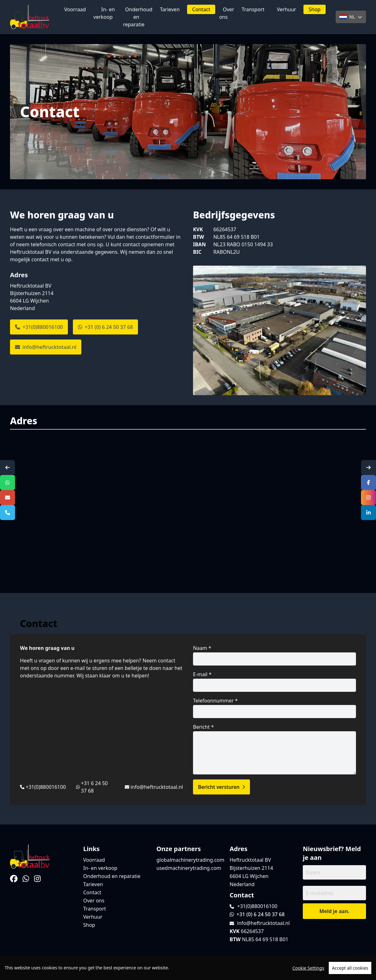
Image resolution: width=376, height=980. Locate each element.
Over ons (227, 13)
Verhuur (286, 9)
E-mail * (274, 681)
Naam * (274, 655)
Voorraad (75, 9)
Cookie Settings (308, 968)
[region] (188, 968)
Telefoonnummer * (274, 708)
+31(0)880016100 (39, 327)
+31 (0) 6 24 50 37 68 (105, 327)
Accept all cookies (350, 968)
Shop (314, 9)
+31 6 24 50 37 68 (94, 787)
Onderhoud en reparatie (138, 17)
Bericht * (274, 749)
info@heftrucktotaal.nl (46, 347)
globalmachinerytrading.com (190, 860)
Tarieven (170, 9)
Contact (201, 9)
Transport (253, 9)
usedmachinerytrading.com (189, 868)
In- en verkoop (104, 13)
